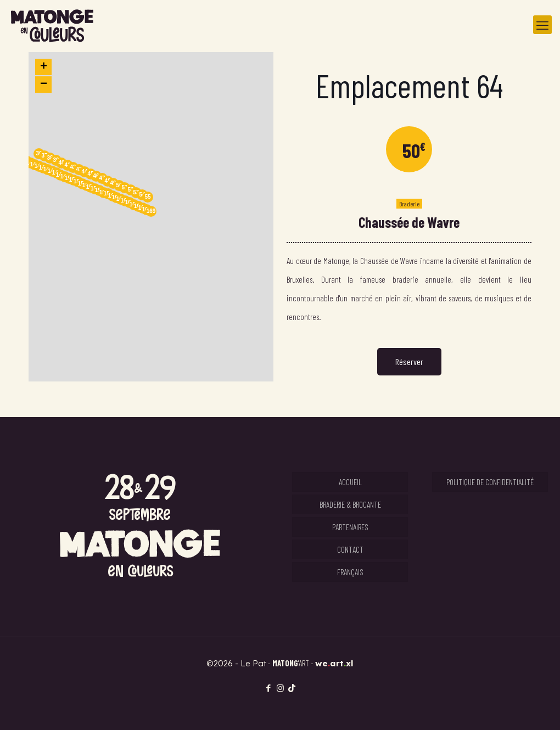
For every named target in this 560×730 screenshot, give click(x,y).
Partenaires (350, 527)
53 (136, 192)
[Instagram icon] (280, 688)
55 (147, 197)
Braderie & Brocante (350, 504)
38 (50, 158)
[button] (151, 217)
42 (73, 167)
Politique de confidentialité (490, 482)
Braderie (409, 204)
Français (350, 572)
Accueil (350, 482)
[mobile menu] (542, 25)
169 (151, 211)
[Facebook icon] (269, 688)
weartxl (334, 663)
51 (124, 187)
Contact (350, 549)
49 (113, 183)
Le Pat (253, 663)
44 (84, 172)
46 (96, 176)
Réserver (409, 361)
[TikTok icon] (292, 688)
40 (61, 163)
